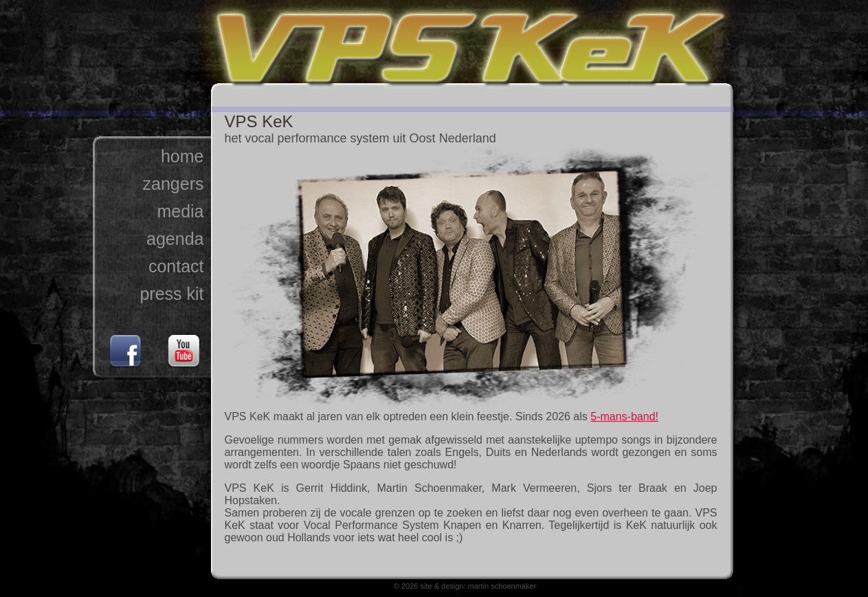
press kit (171, 294)
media (180, 211)
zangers (174, 184)
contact (176, 266)
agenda (175, 239)
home (182, 156)
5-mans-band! (624, 416)
